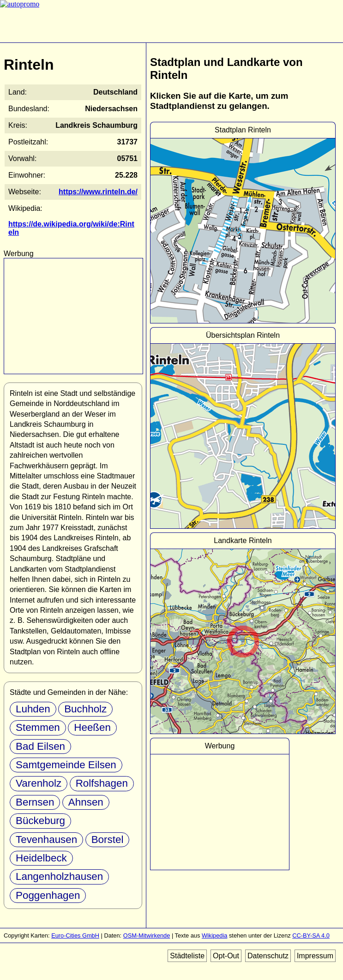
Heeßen (92, 727)
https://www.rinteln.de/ (98, 192)
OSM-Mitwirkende (147, 935)
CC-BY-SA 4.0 (311, 935)
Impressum (315, 956)
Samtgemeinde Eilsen (66, 765)
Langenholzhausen (59, 876)
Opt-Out (226, 956)
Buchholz (85, 709)
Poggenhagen (48, 895)
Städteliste (187, 956)
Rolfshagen (102, 783)
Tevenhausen (46, 840)
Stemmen (38, 727)
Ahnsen (86, 802)
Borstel (108, 840)
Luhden (33, 709)
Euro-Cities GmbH (75, 935)
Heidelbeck (41, 858)
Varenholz (39, 783)
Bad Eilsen (40, 746)
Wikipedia (214, 935)
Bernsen (35, 802)
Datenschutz (268, 956)
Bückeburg (40, 821)
